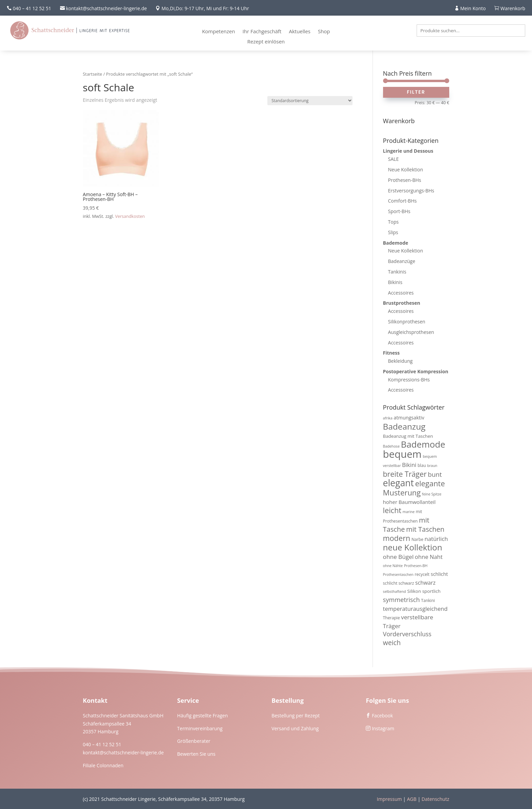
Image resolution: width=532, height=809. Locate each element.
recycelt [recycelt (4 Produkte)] (422, 574)
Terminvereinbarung (200, 728)
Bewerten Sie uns (196, 754)
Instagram (383, 728)
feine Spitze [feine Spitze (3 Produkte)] (432, 494)
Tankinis (397, 272)
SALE (394, 159)
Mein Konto (473, 8)
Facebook (382, 716)
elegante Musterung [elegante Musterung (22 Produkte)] (414, 488)
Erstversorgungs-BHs (411, 191)
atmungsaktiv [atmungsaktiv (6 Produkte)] (409, 418)
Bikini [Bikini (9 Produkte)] (409, 465)
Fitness (391, 353)
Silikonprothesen (407, 322)
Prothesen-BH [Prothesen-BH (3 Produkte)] (416, 566)
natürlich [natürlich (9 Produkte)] (436, 539)
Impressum (389, 799)
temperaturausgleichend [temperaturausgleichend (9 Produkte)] (415, 609)
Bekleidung (401, 361)
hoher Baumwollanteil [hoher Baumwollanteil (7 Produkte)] (409, 502)
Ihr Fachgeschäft (262, 32)
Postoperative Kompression (416, 371)
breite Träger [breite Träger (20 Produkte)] (405, 474)
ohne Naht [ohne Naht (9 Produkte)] (429, 557)
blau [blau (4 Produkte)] (422, 465)
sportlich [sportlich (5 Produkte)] (431, 591)
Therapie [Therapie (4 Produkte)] (392, 618)
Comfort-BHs (403, 201)
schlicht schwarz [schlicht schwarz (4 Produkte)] (399, 583)
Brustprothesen (402, 303)
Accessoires (401, 293)
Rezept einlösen (266, 42)
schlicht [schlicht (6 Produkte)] (440, 574)
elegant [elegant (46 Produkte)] (398, 483)
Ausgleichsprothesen (411, 332)
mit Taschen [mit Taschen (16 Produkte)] (425, 529)
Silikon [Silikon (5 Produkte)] (414, 591)
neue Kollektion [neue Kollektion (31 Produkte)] (413, 547)
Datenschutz (435, 799)
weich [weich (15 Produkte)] (392, 643)
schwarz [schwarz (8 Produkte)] (425, 583)
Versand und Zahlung (295, 728)
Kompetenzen (218, 32)
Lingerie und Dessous (408, 151)
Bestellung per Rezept (296, 716)
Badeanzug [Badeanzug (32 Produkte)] (404, 426)
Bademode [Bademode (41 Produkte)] (423, 444)
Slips (393, 232)
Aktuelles (299, 32)
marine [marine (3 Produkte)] (409, 512)
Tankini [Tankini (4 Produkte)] (428, 600)
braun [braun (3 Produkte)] (432, 466)
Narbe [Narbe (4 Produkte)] (417, 539)
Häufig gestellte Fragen (203, 716)
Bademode (396, 243)
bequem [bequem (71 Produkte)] (402, 454)
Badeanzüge (402, 261)
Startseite (92, 74)
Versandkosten (130, 216)
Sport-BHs (399, 211)
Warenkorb (513, 8)
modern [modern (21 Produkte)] (397, 538)
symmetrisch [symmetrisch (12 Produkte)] (402, 600)
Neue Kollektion (406, 170)
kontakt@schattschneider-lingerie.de (123, 752)
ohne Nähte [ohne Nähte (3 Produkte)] (393, 566)
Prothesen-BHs (405, 180)
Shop (324, 32)
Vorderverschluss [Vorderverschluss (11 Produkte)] (407, 634)
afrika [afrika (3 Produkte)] (388, 418)
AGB (412, 799)
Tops (393, 222)
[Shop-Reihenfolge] (310, 101)
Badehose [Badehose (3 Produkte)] (391, 446)
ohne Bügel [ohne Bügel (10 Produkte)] (398, 557)
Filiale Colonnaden (103, 765)
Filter (416, 92)
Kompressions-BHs (409, 380)
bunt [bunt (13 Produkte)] (435, 474)
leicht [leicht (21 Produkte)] (392, 510)
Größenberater (194, 741)
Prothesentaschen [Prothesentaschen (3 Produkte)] (398, 575)
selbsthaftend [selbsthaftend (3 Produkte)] (395, 591)
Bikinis (395, 282)
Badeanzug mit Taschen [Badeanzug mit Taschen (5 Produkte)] (408, 436)
